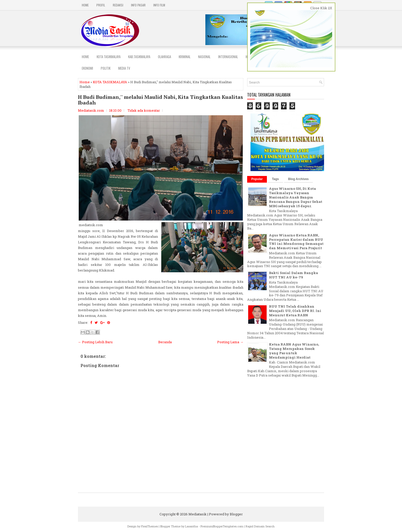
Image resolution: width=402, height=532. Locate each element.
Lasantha (192, 526)
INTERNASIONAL (228, 57)
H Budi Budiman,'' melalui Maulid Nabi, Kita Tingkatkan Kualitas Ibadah (160, 100)
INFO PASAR (138, 5)
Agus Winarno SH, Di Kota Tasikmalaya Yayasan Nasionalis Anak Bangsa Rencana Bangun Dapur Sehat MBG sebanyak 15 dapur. (296, 197)
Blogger (236, 514)
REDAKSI (118, 5)
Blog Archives (298, 179)
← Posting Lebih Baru (95, 342)
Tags (275, 179)
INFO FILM (159, 5)
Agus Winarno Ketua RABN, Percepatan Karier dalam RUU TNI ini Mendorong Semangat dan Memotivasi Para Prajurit (296, 242)
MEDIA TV (124, 68)
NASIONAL (204, 57)
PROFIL (101, 5)
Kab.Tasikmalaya (139, 57)
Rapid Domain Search (260, 526)
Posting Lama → (230, 342)
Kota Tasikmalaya (109, 57)
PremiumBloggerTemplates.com (222, 526)
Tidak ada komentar (144, 110)
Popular (257, 179)
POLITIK (106, 68)
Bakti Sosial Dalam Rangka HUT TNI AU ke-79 (293, 275)
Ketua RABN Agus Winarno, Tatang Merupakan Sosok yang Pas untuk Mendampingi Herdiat (294, 351)
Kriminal (185, 57)
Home (85, 5)
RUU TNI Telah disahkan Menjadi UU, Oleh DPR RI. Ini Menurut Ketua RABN (295, 311)
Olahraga (164, 57)
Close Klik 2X (321, 8)
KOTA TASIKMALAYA (110, 82)
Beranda (165, 342)
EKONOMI (87, 68)
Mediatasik (198, 514)
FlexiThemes (149, 526)
